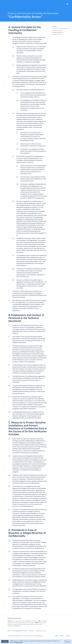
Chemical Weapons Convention (20, 631)
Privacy (62, 636)
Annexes (54, 27)
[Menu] (67, 4)
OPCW (61, 620)
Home (9, 631)
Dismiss (68, 641)
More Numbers (17, 626)
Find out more (19, 642)
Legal (56, 636)
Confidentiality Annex (58, 32)
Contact (68, 636)
